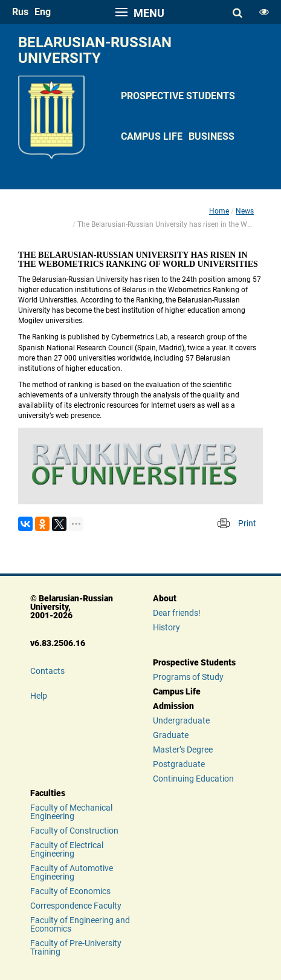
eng (43, 12)
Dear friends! (177, 613)
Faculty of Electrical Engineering (67, 849)
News (245, 211)
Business (212, 136)
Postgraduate (179, 764)
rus (20, 12)
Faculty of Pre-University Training (76, 947)
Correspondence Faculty (76, 906)
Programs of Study (188, 677)
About (165, 598)
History (166, 627)
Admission (173, 706)
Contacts (47, 671)
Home (219, 211)
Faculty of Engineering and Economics (80, 924)
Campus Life (152, 136)
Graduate (171, 735)
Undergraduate (181, 720)
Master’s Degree (183, 750)
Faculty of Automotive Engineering (72, 872)
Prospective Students (178, 96)
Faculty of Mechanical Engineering (71, 812)
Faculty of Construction (74, 831)
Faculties (48, 793)
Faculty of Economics (70, 891)
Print (247, 523)
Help (39, 696)
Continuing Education (193, 779)
